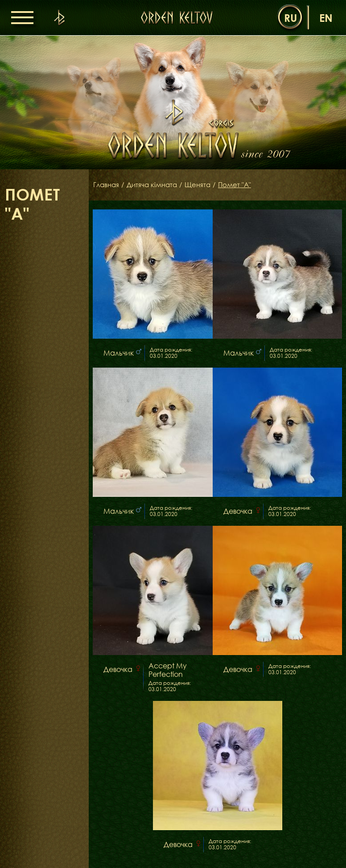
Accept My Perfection (168, 670)
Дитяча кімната (155, 185)
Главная (107, 185)
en (326, 18)
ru (290, 18)
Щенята (203, 185)
